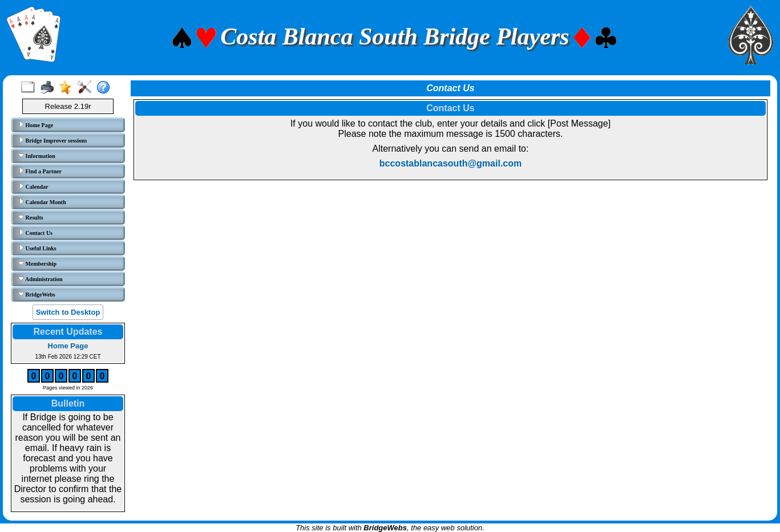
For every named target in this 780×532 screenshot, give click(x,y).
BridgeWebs (37, 294)
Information (37, 156)
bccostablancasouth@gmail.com (450, 163)
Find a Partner (40, 171)
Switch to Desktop (68, 312)
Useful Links (37, 248)
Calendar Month (42, 202)
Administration (41, 279)
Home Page (36, 125)
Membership (37, 263)
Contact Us (35, 233)
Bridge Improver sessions (52, 140)
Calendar (33, 186)
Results (31, 217)
